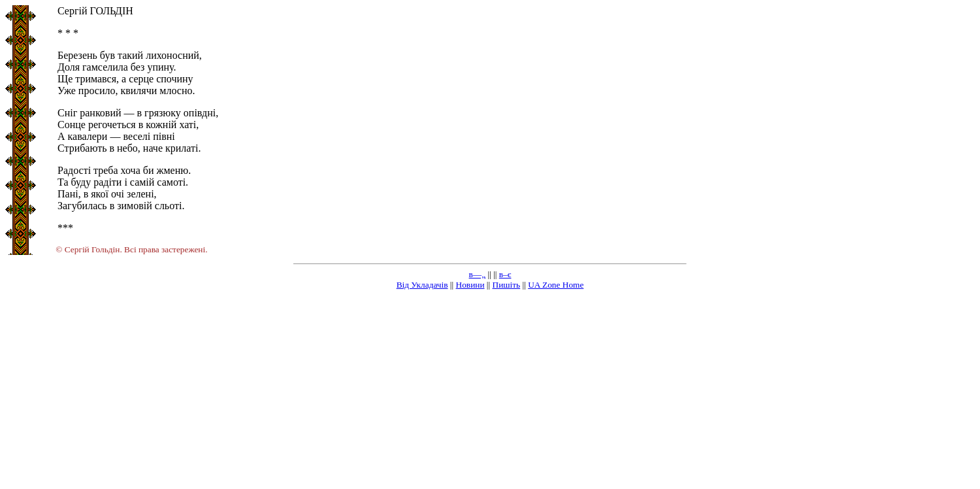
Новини (470, 285)
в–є (505, 274)
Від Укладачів (422, 285)
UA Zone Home (556, 285)
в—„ (478, 274)
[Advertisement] (490, 392)
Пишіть (507, 285)
